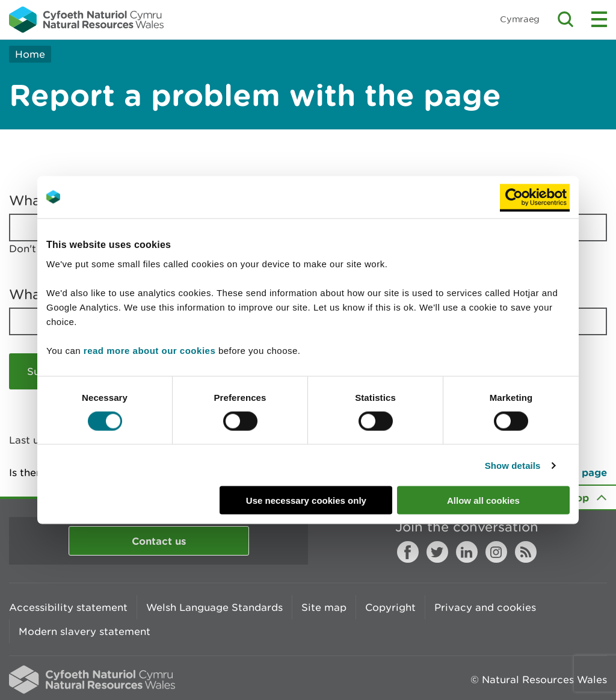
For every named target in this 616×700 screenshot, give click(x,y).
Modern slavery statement (85, 631)
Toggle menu (599, 19)
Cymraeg (520, 19)
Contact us (159, 541)
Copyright (390, 607)
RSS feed (526, 552)
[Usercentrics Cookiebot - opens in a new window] (535, 197)
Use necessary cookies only (306, 500)
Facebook (408, 552)
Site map (324, 607)
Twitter (437, 552)
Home (30, 54)
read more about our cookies (149, 351)
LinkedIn (467, 552)
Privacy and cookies (485, 607)
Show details (513, 465)
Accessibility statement (68, 607)
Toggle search (565, 19)
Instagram (496, 552)
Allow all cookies (483, 500)
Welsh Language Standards (214, 607)
